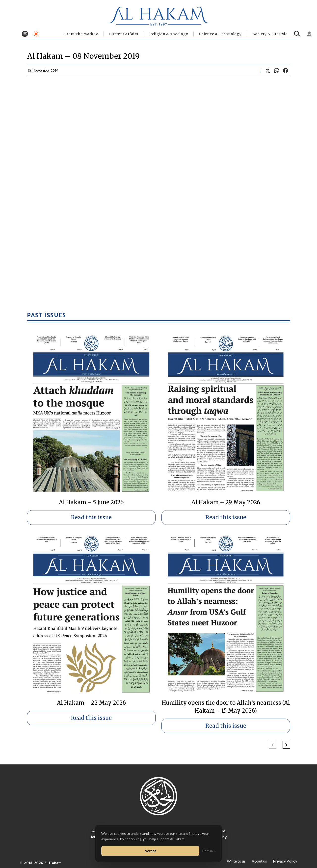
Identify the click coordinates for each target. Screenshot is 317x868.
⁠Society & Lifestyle (270, 34)
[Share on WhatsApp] (277, 71)
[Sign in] (309, 34)
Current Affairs (124, 34)
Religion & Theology (169, 34)
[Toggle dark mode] (36, 34)
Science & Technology (220, 34)
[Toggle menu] (25, 34)
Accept (150, 851)
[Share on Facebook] (286, 71)
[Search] (297, 34)
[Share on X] (268, 71)
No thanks (209, 851)
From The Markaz (81, 34)
